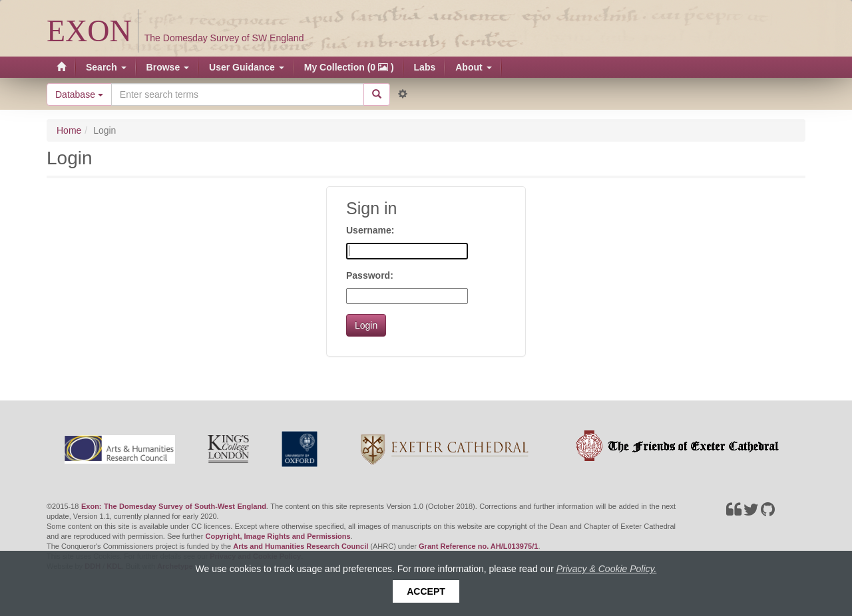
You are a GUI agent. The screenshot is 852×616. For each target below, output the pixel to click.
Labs (425, 67)
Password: (370, 275)
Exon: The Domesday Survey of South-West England (174, 506)
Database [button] (79, 94)
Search (106, 67)
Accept (426, 591)
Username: (370, 230)
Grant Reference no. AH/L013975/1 (478, 546)
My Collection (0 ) (349, 67)
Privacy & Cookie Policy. (607, 569)
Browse (168, 67)
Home (69, 130)
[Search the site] (238, 94)
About (473, 67)
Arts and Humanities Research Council (301, 546)
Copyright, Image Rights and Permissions (278, 536)
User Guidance (247, 67)
